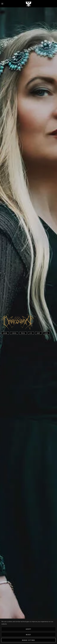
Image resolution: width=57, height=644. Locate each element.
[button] (2, 4)
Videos (14, 333)
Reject (28, 635)
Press (23, 333)
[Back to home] (28, 4)
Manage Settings (28, 640)
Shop (38, 333)
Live (31, 333)
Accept (28, 629)
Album (5, 333)
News (46, 333)
